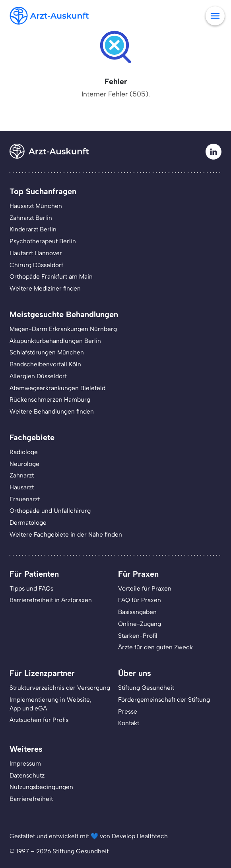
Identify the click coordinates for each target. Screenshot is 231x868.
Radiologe (24, 452)
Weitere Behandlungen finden (52, 411)
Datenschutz (27, 775)
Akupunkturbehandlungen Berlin (55, 341)
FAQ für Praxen (140, 600)
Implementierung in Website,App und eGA (50, 704)
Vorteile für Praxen (145, 588)
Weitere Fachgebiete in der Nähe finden (66, 534)
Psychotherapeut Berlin (43, 241)
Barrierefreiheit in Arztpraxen (51, 600)
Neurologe (24, 464)
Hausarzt (22, 487)
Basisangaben (137, 612)
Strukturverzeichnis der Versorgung (60, 688)
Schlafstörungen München (47, 352)
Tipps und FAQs (31, 588)
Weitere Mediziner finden (45, 288)
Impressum (25, 763)
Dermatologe (28, 523)
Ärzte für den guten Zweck (155, 647)
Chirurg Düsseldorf (36, 265)
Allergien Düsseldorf (38, 376)
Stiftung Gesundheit (146, 688)
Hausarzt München (36, 206)
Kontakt (129, 723)
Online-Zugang (140, 624)
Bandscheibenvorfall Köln (45, 364)
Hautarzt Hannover (36, 253)
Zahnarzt (22, 475)
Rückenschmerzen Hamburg (50, 399)
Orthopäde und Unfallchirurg (50, 511)
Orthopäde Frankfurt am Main (51, 276)
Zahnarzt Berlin (31, 218)
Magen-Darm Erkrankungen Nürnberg (63, 329)
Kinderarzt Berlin (33, 229)
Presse (128, 711)
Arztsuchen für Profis (39, 720)
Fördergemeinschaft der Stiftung (164, 700)
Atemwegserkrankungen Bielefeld (57, 388)
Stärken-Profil (138, 636)
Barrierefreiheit (31, 799)
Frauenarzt (25, 499)
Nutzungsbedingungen (41, 787)
